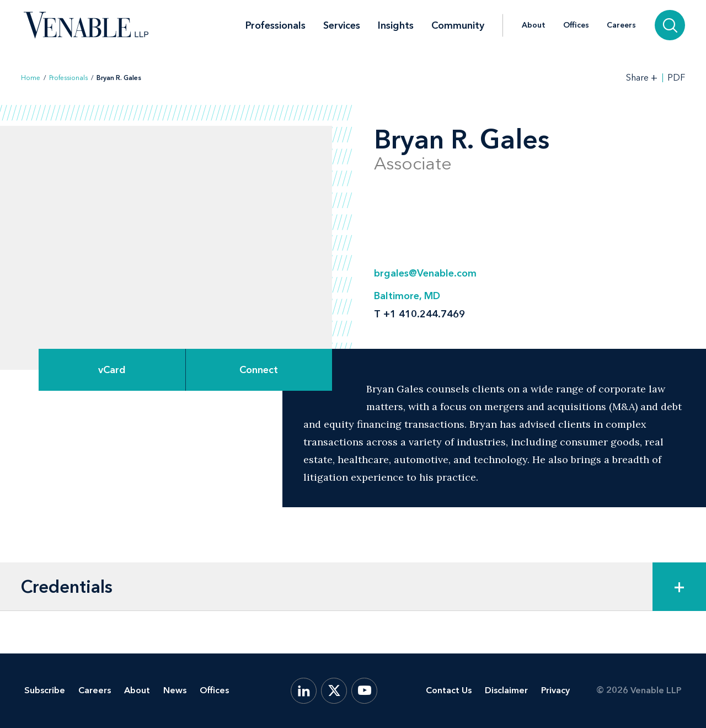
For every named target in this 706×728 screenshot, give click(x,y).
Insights (396, 25)
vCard (112, 370)
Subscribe (45, 690)
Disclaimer (506, 690)
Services (342, 25)
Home (31, 78)
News (175, 690)
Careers (621, 25)
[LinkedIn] (304, 691)
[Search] (670, 25)
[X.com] (334, 691)
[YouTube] (364, 691)
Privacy (555, 690)
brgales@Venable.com (425, 273)
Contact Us (449, 690)
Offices (576, 25)
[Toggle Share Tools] (642, 78)
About (534, 25)
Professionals (276, 25)
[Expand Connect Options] (259, 370)
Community (458, 25)
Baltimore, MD (407, 296)
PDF (676, 78)
